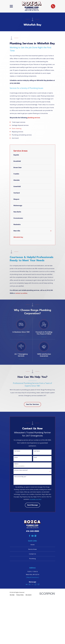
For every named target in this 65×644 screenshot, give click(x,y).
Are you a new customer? (21, 470)
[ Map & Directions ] (32, 577)
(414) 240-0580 (15, 83)
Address (16, 464)
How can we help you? (20, 477)
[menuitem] (32, 156)
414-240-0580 (32, 531)
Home (32, 545)
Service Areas (32, 549)
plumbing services (34, 118)
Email (35, 457)
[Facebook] (30, 536)
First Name (17, 451)
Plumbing (32, 559)
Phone (16, 457)
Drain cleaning (17, 128)
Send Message (32, 505)
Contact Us (32, 554)
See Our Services (32, 404)
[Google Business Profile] (35, 536)
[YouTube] (32, 536)
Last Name (37, 451)
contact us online (21, 293)
